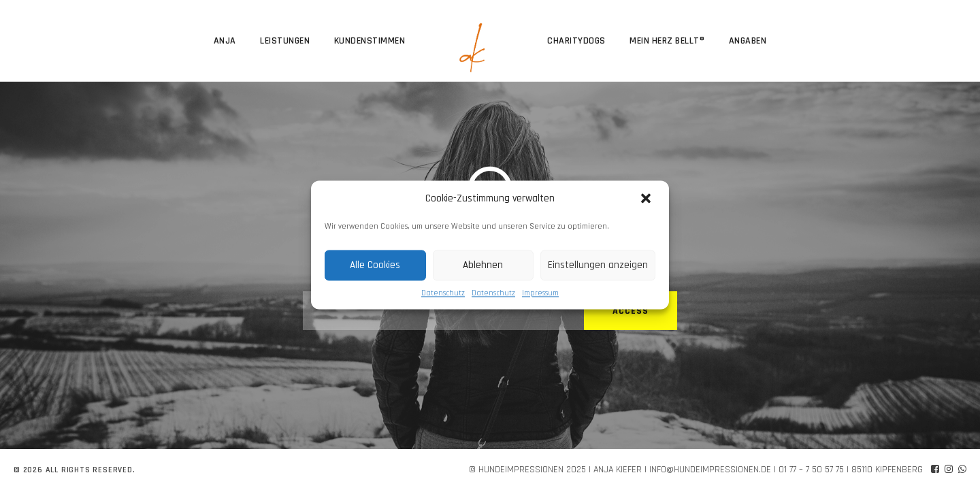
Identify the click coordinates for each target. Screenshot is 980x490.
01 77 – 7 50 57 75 (811, 470)
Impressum (540, 293)
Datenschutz (443, 293)
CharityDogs (576, 41)
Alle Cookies (375, 265)
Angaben (748, 41)
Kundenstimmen (370, 41)
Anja (225, 41)
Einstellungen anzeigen (598, 265)
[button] (647, 199)
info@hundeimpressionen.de (710, 470)
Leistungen (285, 41)
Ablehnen (483, 265)
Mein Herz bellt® (667, 41)
